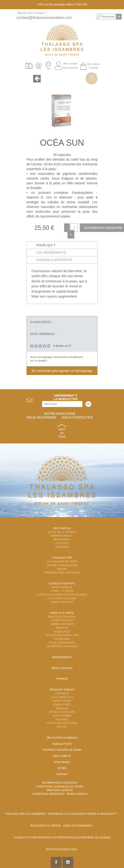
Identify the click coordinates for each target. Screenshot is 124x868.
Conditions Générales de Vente (60, 787)
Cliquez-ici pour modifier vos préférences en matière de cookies (62, 837)
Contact (62, 774)
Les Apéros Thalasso (62, 646)
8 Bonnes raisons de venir (62, 750)
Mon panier (62, 762)
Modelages (62, 632)
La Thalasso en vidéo (62, 561)
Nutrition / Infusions (62, 723)
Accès (62, 768)
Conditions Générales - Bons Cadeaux (60, 794)
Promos (62, 679)
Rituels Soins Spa (62, 712)
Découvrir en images (62, 738)
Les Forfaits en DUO (62, 598)
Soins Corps (62, 705)
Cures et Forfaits (62, 583)
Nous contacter (77, 417)
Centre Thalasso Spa (62, 565)
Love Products (62, 697)
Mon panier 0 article (94, 66)
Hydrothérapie (62, 620)
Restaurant (62, 539)
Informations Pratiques (62, 573)
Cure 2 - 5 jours (62, 591)
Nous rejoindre (41, 417)
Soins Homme (62, 716)
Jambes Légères (62, 624)
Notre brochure (60, 414)
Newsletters (62, 744)
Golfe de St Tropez (62, 532)
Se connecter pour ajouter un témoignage (62, 371)
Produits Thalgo (62, 690)
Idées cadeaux (62, 668)
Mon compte (70, 63)
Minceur (62, 628)
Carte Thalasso (62, 602)
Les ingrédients (51, 253)
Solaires (62, 719)
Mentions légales (60, 790)
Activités (62, 543)
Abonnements (62, 657)
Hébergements (62, 536)
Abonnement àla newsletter (66, 397)
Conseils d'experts (54, 260)
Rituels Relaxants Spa (62, 635)
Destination (62, 528)
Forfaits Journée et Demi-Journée (62, 595)
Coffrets (62, 693)
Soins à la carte (62, 613)
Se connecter (70, 68)
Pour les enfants (62, 643)
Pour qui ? (46, 245)
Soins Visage (62, 701)
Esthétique (62, 639)
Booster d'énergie (62, 617)
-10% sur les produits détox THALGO (62, 4)
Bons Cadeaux (62, 587)
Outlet (62, 727)
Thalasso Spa (62, 558)
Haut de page (62, 433)
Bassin (62, 569)
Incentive (62, 547)
